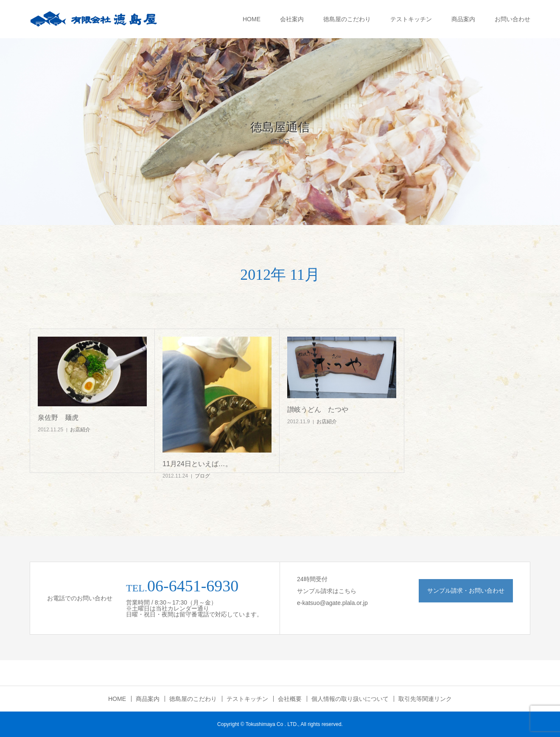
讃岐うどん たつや (318, 409)
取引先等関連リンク (425, 699)
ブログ (202, 476)
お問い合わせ (512, 19)
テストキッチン (411, 19)
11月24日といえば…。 (197, 464)
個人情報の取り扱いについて (350, 699)
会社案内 (292, 19)
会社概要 (290, 699)
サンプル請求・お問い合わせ (466, 591)
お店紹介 (80, 430)
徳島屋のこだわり (347, 19)
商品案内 (463, 19)
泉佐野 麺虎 (58, 418)
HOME (252, 19)
